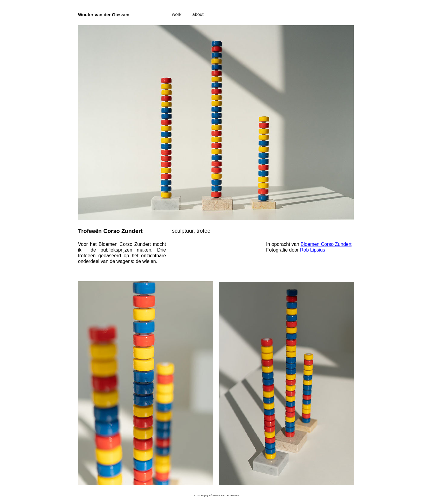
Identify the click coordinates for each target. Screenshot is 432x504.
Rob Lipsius (313, 250)
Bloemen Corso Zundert (326, 244)
